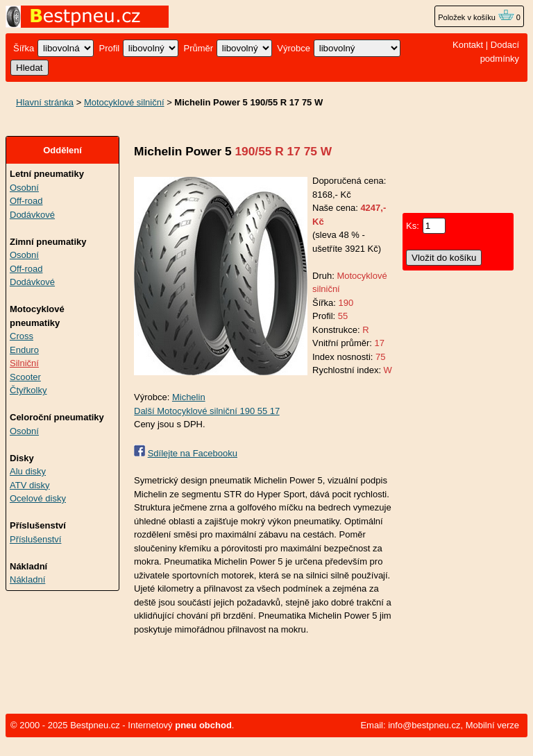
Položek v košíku (476, 17)
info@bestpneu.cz (424, 725)
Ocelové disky (38, 498)
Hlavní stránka (45, 102)
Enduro (24, 350)
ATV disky (30, 485)
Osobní (24, 188)
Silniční (24, 363)
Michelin (189, 397)
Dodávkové (32, 215)
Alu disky (28, 471)
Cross (22, 336)
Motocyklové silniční (124, 102)
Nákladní (27, 579)
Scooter (25, 377)
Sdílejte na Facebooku (193, 453)
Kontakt (468, 45)
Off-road (26, 201)
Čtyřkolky (28, 390)
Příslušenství (35, 539)
